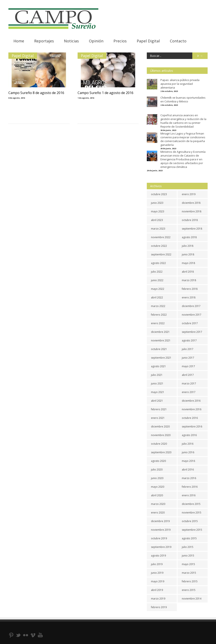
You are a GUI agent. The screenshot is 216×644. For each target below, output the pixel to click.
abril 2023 (157, 220)
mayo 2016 (188, 461)
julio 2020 (157, 470)
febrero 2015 (190, 581)
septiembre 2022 (161, 254)
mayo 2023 (158, 211)
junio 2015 (188, 556)
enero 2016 (189, 495)
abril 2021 (157, 401)
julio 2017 (188, 349)
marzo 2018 (189, 280)
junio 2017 (188, 358)
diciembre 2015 (191, 504)
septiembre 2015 (192, 530)
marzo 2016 (189, 478)
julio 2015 (188, 547)
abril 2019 (157, 590)
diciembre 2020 (160, 427)
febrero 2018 (190, 289)
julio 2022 (157, 272)
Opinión (96, 41)
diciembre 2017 (191, 306)
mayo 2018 (188, 263)
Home (19, 41)
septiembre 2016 (192, 427)
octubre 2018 (190, 220)
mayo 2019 (158, 581)
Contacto (178, 41)
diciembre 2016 (191, 401)
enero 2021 (158, 418)
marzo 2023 (158, 229)
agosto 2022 (158, 263)
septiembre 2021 (161, 358)
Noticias (71, 41)
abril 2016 (188, 470)
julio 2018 (188, 246)
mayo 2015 (188, 564)
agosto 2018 (189, 237)
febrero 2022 (159, 315)
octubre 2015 (190, 521)
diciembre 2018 (191, 203)
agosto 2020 (158, 461)
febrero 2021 (159, 409)
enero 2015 (189, 590)
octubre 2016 (190, 418)
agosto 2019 (158, 556)
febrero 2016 (190, 487)
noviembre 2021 (161, 340)
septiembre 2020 (161, 452)
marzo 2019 (158, 599)
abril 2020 (157, 495)
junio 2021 (157, 383)
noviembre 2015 (192, 513)
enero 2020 (158, 513)
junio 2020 (157, 478)
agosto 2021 (158, 366)
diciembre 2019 (160, 521)
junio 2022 (157, 280)
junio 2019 (157, 573)
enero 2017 (189, 392)
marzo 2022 (158, 306)
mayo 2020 (158, 487)
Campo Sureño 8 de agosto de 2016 (36, 93)
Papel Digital (148, 41)
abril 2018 (188, 272)
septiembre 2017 (192, 332)
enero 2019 (189, 194)
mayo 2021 (158, 392)
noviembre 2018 (192, 211)
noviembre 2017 (192, 315)
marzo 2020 (158, 504)
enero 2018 (189, 297)
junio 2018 (188, 254)
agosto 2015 (189, 538)
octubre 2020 (159, 444)
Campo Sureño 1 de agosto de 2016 (105, 93)
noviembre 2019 (161, 530)
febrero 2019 (159, 607)
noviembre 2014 (192, 599)
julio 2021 (157, 375)
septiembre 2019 (161, 547)
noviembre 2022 (161, 237)
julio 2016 (188, 444)
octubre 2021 (159, 349)
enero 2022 (158, 323)
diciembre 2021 (160, 332)
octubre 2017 (190, 323)
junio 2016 (188, 452)
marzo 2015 (189, 573)
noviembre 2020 (161, 435)
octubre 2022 (159, 246)
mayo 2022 (158, 289)
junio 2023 (157, 203)
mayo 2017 (188, 366)
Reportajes (44, 41)
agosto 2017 (189, 340)
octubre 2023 (159, 194)
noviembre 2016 (192, 409)
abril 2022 (157, 297)
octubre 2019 (159, 538)
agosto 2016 (189, 435)
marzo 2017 (189, 383)
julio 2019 (157, 564)
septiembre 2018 (192, 229)
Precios (120, 41)
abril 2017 (188, 375)
